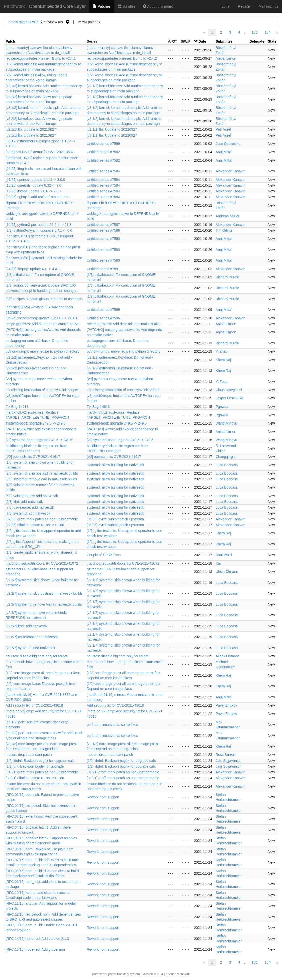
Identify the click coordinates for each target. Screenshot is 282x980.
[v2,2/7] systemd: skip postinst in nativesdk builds (44, 593)
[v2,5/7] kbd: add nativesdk (27, 626)
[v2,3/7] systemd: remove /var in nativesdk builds (44, 604)
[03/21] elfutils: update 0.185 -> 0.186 (35, 778)
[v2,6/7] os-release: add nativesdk (32, 637)
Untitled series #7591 (103, 269)
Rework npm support (103, 797)
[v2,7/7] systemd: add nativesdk (30, 648)
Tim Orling (224, 230)
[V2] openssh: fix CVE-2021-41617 (33, 457)
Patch (10, 41)
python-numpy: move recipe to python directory (42, 351)
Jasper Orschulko (229, 398)
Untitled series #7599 (103, 144)
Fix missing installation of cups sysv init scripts (42, 390)
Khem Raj (223, 360)
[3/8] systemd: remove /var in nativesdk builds (41, 479)
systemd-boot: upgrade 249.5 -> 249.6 (36, 423)
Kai (218, 563)
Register (244, 6)
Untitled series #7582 (103, 152)
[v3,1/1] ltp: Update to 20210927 (31, 135)
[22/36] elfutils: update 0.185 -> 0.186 (35, 525)
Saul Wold (224, 555)
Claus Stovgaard (229, 390)
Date (202, 41)
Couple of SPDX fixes (104, 555)
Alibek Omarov (227, 656)
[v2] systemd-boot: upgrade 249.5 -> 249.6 (39, 440)
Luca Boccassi (227, 465)
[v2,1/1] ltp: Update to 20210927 (31, 129)
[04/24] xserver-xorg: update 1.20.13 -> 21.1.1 (42, 318)
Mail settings (268, 6)
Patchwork (14, 6)
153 (255, 32)
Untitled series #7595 (103, 310)
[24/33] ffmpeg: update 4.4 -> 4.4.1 (33, 269)
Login (226, 6)
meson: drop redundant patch (29, 755)
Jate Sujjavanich (228, 761)
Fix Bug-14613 (17, 407)
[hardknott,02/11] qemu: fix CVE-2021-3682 (40, 152)
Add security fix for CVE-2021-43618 (34, 705)
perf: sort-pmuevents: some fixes (112, 725)
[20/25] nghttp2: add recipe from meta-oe (38, 197)
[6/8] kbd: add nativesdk (24, 502)
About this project (159, 6)
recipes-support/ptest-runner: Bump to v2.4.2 (41, 58)
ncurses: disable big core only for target (36, 656)
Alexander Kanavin (230, 171)
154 (267, 32)
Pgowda (222, 407)
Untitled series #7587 (103, 225)
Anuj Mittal (224, 152)
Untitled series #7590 (103, 239)
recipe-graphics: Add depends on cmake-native (42, 324)
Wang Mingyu (226, 423)
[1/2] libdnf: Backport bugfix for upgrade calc (40, 761)
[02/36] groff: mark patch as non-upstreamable (42, 519)
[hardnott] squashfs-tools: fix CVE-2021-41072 (42, 563)
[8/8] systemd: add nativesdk (28, 513)
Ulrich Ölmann (227, 572)
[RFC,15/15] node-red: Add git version (35, 949)
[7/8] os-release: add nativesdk (30, 507)
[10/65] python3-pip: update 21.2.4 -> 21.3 (39, 225)
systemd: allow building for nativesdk (115, 465)
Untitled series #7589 (103, 230)
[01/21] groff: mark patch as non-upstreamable (42, 772)
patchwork (100, 974)
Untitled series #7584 (103, 171)
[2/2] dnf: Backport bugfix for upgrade (35, 766)
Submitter (224, 41)
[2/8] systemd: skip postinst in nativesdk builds (42, 473)
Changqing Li (226, 457)
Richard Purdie (227, 277)
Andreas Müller (227, 216)
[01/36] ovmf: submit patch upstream (115, 519)
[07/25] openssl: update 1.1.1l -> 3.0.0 (35, 180)
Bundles (127, 6)
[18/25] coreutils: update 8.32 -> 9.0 (33, 185)
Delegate (257, 41)
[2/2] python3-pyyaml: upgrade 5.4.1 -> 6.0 (39, 230)
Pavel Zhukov (226, 705)
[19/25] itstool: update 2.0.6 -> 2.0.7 (33, 191)
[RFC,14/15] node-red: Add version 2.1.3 (37, 939)
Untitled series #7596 (103, 318)
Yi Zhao (222, 351)
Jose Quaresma (228, 144)
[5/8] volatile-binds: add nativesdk (32, 496)
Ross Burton (225, 755)
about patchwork (178, 974)
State (272, 41)
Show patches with (24, 22)
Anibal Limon (226, 58)
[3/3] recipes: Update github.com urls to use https (44, 299)
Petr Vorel (223, 129)
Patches (102, 6)
